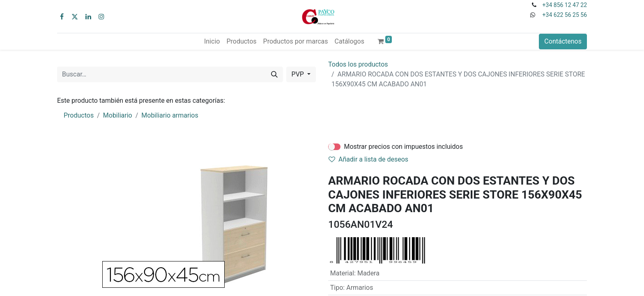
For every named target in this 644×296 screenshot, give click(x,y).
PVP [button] (299, 74)
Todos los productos (358, 64)
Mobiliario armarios (170, 115)
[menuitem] (212, 42)
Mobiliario (118, 115)
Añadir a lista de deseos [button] (368, 159)
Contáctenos (563, 41)
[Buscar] (274, 74)
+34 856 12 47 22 (565, 5)
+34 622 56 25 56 (565, 15)
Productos (79, 115)
